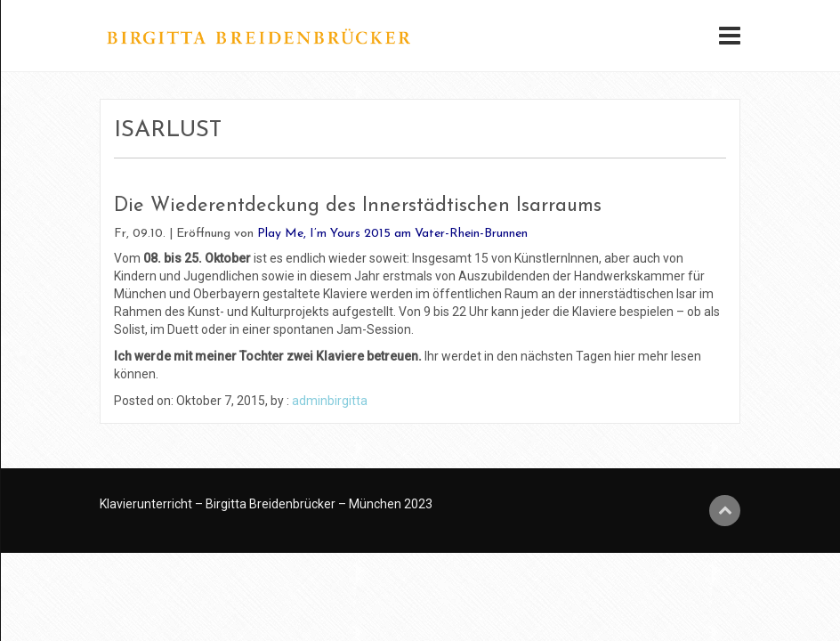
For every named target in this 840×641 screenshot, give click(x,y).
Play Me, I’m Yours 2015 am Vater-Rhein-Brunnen (392, 234)
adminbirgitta (330, 401)
